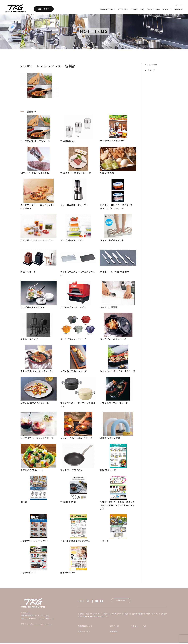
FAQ (150, 627)
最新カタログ (44, 9)
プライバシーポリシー (29, 624)
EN (181, 5)
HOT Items (123, 9)
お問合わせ (168, 9)
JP (177, 5)
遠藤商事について (108, 9)
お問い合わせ (123, 601)
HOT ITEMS (106, 627)
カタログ (134, 9)
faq (142, 9)
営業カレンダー (154, 9)
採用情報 (179, 9)
